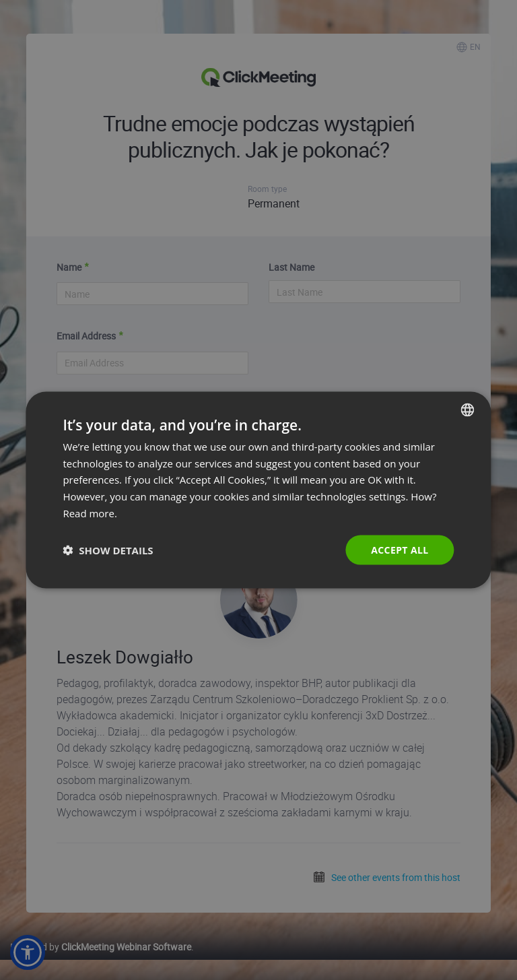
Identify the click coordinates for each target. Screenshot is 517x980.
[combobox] (468, 410)
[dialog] (258, 490)
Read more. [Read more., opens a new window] (90, 513)
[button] (108, 550)
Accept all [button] (400, 549)
